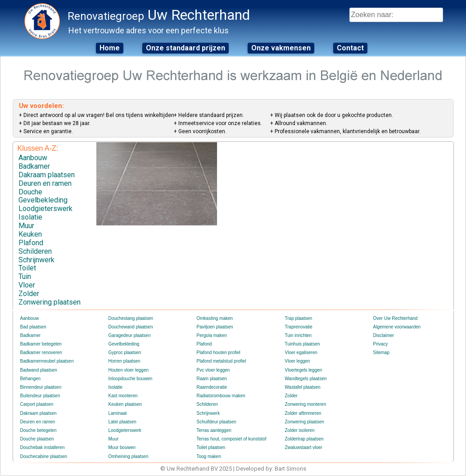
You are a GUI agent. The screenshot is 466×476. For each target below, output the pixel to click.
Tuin (25, 276)
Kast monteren (123, 396)
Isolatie (30, 217)
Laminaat (118, 413)
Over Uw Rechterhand (396, 318)
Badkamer (34, 166)
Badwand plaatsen (39, 370)
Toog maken (209, 456)
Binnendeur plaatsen (41, 387)
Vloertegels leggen (304, 370)
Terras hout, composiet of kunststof (232, 439)
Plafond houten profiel (219, 353)
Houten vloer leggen (129, 370)
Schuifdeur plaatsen (217, 422)
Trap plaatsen (299, 318)
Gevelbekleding (43, 200)
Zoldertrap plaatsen (304, 439)
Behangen (31, 379)
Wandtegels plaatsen (306, 379)
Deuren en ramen (45, 183)
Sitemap (382, 353)
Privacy (381, 344)
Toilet (27, 268)
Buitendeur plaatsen (40, 396)
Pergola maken (212, 335)
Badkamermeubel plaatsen (47, 361)
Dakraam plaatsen (47, 175)
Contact (350, 48)
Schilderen (35, 251)
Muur (26, 226)
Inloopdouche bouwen (131, 379)
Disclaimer (384, 335)
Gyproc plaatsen (125, 353)
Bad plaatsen (33, 327)
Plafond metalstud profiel (222, 361)
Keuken (30, 234)
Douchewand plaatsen (131, 327)
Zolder (29, 294)
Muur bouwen (122, 447)
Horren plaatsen (124, 361)
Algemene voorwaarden (397, 327)
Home (110, 48)
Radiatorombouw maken (221, 396)
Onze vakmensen (281, 48)
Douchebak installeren (43, 447)
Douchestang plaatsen (131, 318)
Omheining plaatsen (129, 456)
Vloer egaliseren (301, 353)
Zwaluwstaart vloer (304, 447)
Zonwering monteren (306, 404)
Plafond (31, 243)
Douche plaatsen (37, 439)
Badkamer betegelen (41, 344)
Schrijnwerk (36, 260)
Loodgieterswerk (45, 209)
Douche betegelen (38, 430)
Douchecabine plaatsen (44, 456)
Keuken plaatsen (125, 404)
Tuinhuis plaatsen (303, 344)
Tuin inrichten (299, 335)
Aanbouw (33, 158)
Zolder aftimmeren (303, 413)
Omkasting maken (215, 318)
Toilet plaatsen (211, 447)
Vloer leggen (298, 361)
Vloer (27, 285)
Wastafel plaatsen (303, 387)
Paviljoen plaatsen (215, 327)
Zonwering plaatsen (50, 302)
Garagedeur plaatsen (130, 335)
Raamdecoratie (212, 387)
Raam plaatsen (212, 379)
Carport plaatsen (37, 404)
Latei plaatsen (122, 422)
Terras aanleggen (214, 430)
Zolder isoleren (300, 430)
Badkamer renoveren (41, 353)
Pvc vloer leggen (213, 370)
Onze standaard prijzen (185, 48)
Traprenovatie (299, 327)
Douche (30, 192)
